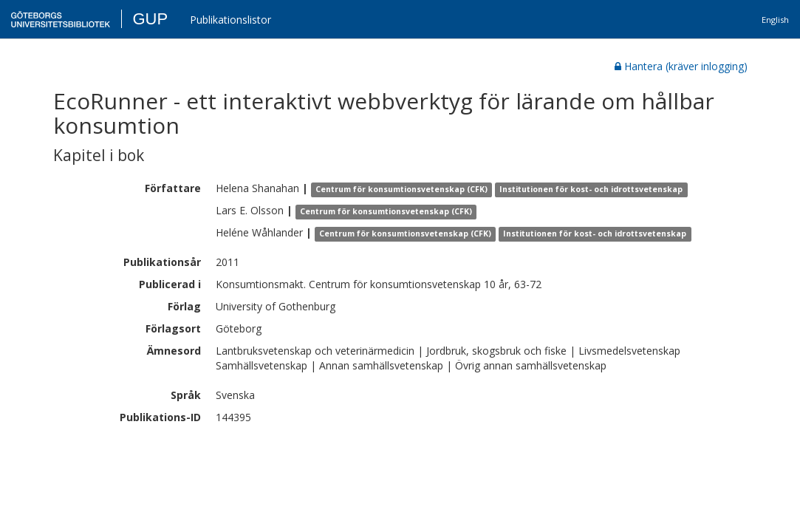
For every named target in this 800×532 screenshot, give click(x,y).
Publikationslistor (230, 20)
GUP (150, 19)
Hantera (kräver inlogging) (681, 66)
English (775, 20)
